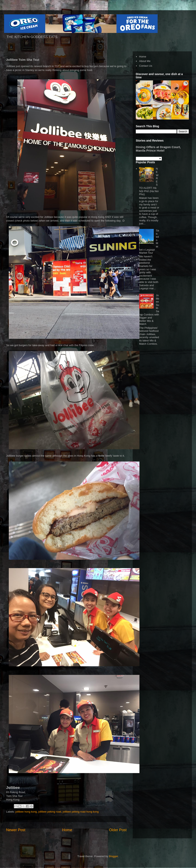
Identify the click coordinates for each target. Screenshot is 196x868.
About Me (145, 61)
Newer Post (16, 830)
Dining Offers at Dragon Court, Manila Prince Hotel (158, 149)
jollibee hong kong (26, 812)
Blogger (114, 856)
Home (67, 830)
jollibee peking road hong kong (81, 812)
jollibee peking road (50, 812)
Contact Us (146, 66)
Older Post (118, 830)
